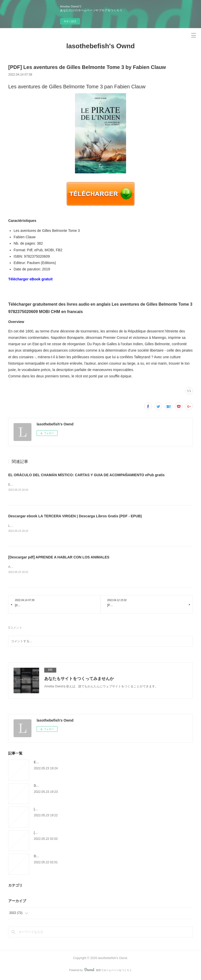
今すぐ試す (70, 21)
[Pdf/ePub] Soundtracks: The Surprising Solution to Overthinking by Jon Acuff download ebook (98, 834)
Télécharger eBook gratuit (30, 279)
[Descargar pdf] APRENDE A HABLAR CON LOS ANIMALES (59, 558)
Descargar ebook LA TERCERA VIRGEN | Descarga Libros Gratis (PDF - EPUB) (75, 517)
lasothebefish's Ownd (100, 46)
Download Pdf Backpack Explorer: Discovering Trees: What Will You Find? (84, 857)
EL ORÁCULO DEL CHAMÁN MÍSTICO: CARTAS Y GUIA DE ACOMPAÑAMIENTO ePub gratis (86, 475)
